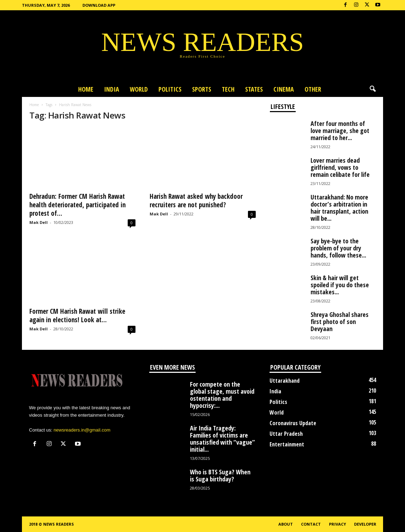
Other (313, 89)
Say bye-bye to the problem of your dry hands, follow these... (338, 248)
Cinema (284, 89)
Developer (365, 524)
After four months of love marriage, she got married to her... (340, 131)
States (254, 89)
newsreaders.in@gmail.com (82, 430)
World (139, 89)
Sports (202, 89)
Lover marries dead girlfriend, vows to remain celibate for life (340, 167)
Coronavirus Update (293, 423)
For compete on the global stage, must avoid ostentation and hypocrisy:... (222, 395)
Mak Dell (39, 222)
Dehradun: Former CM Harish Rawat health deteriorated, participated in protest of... (77, 205)
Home (86, 89)
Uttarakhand (285, 381)
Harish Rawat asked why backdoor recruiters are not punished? (196, 201)
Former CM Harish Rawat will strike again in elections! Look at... (77, 316)
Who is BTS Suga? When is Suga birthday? (220, 475)
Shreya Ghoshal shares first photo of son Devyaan (340, 322)
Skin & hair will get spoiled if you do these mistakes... (340, 285)
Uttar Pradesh (286, 434)
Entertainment (287, 444)
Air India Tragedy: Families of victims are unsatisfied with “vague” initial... (222, 439)
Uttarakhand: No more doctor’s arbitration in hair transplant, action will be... (339, 208)
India (112, 89)
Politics (170, 89)
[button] (372, 89)
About (286, 524)
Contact (311, 524)
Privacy (337, 524)
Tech (228, 89)
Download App (99, 5)
